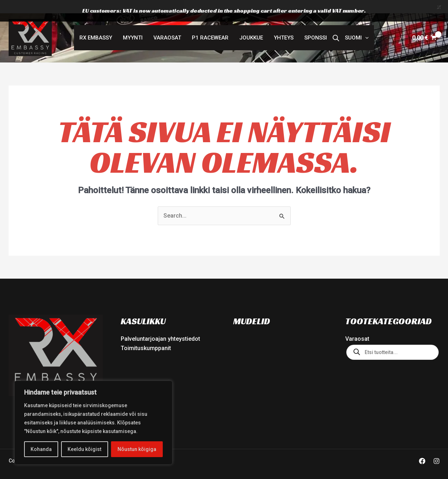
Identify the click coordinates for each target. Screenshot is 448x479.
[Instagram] (437, 450)
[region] (93, 423)
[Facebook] (422, 450)
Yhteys (284, 26)
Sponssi (316, 26)
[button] (357, 26)
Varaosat (167, 26)
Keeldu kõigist (84, 449)
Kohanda (41, 449)
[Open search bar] (336, 26)
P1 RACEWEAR (210, 26)
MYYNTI (133, 26)
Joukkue (251, 26)
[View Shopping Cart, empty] (424, 26)
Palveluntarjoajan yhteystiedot (160, 327)
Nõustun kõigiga (137, 449)
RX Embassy (96, 26)
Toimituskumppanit (146, 337)
